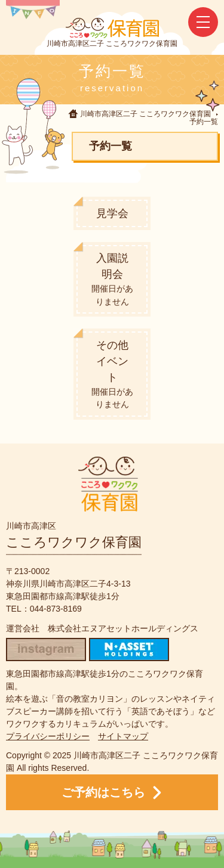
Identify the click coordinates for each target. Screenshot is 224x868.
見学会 (112, 213)
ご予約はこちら (112, 793)
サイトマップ (123, 736)
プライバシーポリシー (48, 736)
